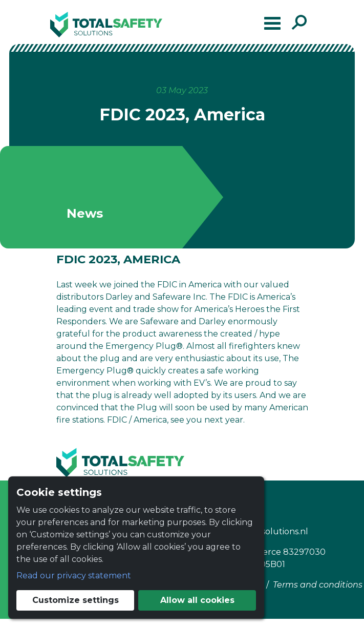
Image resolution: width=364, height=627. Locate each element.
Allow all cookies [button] (197, 600)
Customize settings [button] (76, 600)
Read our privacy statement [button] (74, 576)
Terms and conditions (318, 585)
